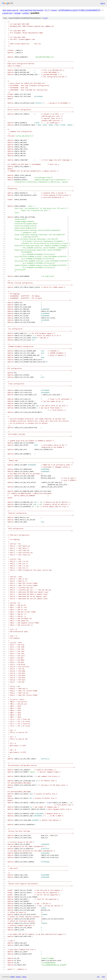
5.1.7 (47, 10)
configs (26, 13)
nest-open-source (10, 10)
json (103, 977)
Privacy (18, 977)
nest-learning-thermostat (32, 10)
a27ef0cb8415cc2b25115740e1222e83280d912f (79, 10)
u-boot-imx (7, 13)
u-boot (54, 10)
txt (98, 977)
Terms (24, 977)
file (45, 18)
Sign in (103, 3)
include (17, 13)
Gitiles (13, 977)
